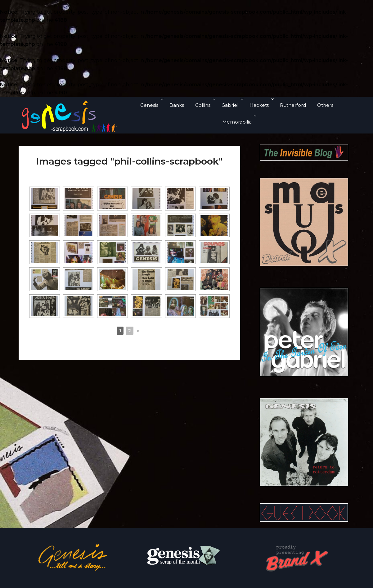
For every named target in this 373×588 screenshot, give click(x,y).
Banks (177, 105)
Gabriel (230, 105)
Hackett (259, 105)
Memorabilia (237, 122)
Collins (203, 105)
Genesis (149, 105)
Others (325, 105)
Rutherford (293, 105)
